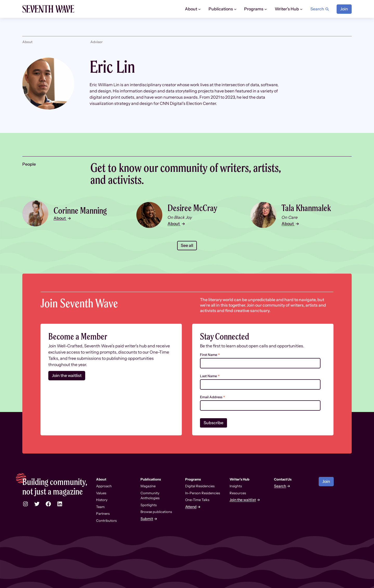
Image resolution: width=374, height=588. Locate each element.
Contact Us (283, 479)
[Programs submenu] (266, 9)
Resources (238, 493)
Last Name (210, 376)
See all (187, 245)
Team (100, 507)
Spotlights (149, 505)
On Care (290, 217)
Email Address (213, 397)
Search (280, 486)
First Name (210, 355)
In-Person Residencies (203, 493)
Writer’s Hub (239, 479)
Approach (104, 486)
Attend (191, 507)
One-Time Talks (197, 500)
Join (344, 9)
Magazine (148, 486)
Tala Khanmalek (306, 208)
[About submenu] (199, 9)
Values (101, 493)
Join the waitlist (67, 376)
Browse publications (156, 512)
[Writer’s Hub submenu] (301, 9)
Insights (236, 486)
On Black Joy (180, 217)
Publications (151, 479)
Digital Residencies (200, 486)
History (102, 500)
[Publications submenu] (235, 9)
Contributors (106, 521)
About (60, 218)
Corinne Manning (80, 210)
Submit (147, 519)
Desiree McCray (192, 208)
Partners (103, 513)
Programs (193, 479)
